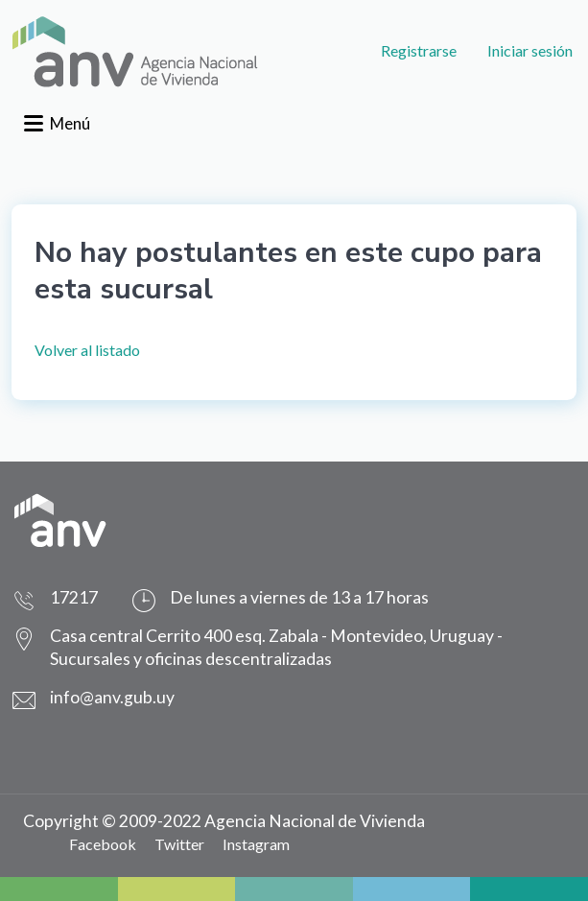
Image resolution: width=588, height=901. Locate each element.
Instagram (256, 844)
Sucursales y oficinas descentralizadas (191, 659)
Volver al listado (87, 350)
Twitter (179, 844)
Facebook (103, 844)
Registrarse (419, 50)
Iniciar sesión (530, 50)
